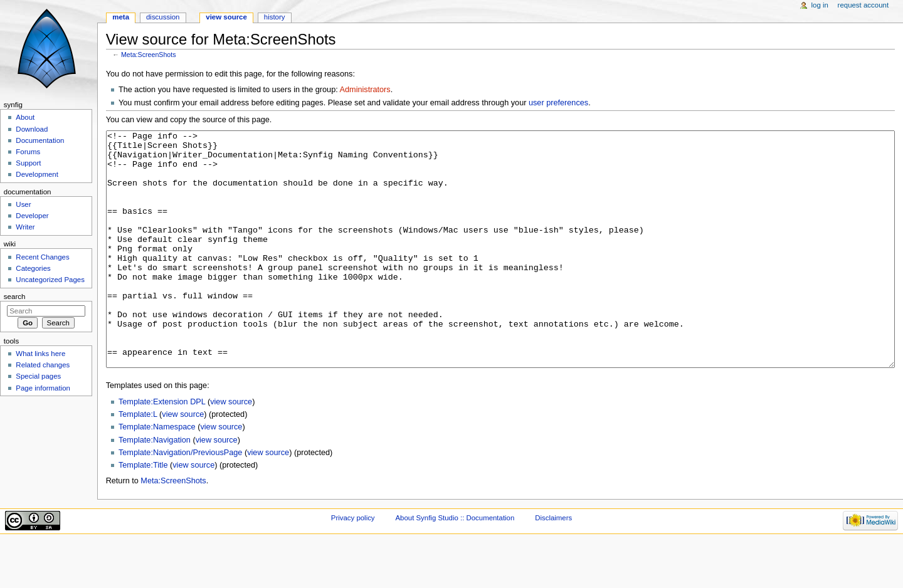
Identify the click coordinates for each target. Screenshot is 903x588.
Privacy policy (353, 565)
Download (32, 129)
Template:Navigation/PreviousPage (180, 500)
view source (231, 449)
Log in (820, 5)
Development (37, 174)
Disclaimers (553, 565)
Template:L (138, 461)
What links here (40, 354)
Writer (25, 227)
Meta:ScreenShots (149, 55)
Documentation (40, 140)
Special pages (38, 376)
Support (28, 163)
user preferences (558, 103)
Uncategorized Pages (50, 280)
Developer (32, 216)
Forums (28, 152)
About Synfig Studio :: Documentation (455, 565)
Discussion (163, 17)
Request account (863, 5)
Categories (33, 268)
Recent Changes (42, 257)
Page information (43, 388)
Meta (121, 17)
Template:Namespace (157, 474)
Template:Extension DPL (162, 449)
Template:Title (143, 512)
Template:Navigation (155, 487)
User (23, 204)
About (25, 117)
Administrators (365, 90)
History (275, 17)
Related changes (43, 365)
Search (15, 297)
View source (226, 17)
